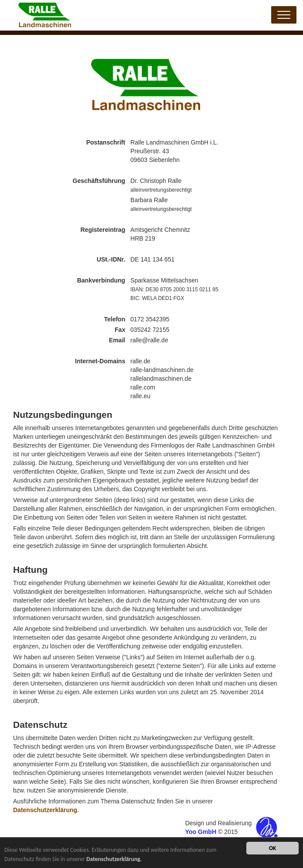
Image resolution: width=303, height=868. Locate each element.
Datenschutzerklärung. (114, 859)
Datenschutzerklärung (45, 810)
